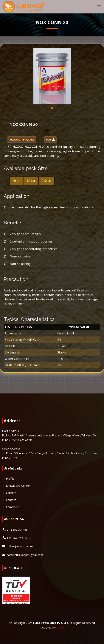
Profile (10, 479)
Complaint (12, 507)
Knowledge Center (18, 486)
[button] (52, 108)
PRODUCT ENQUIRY (22, 139)
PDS (50, 139)
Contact (11, 500)
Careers (11, 493)
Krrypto (59, 628)
